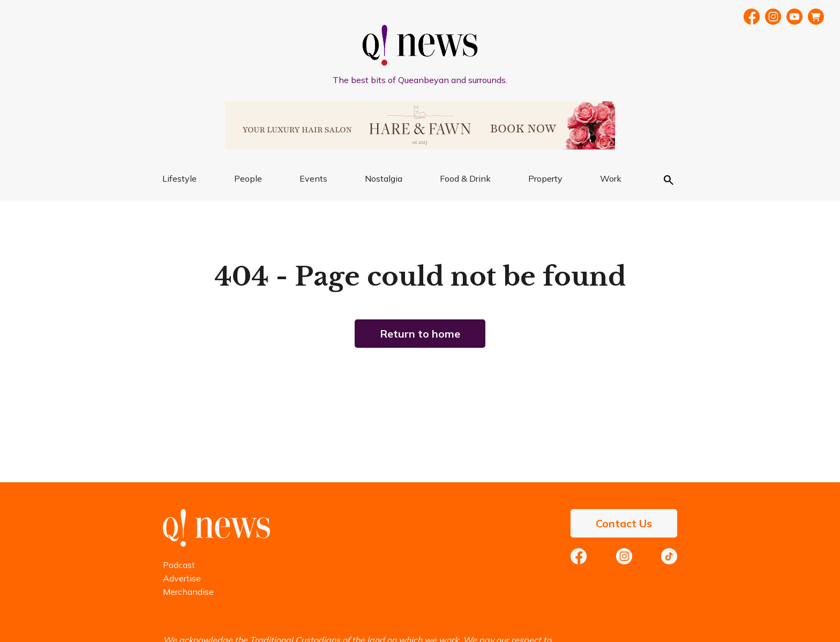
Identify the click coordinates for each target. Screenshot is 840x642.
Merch (816, 17)
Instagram (624, 556)
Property (545, 178)
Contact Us (624, 523)
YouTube (794, 17)
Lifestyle (179, 178)
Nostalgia (384, 178)
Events (313, 178)
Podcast (179, 565)
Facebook (752, 17)
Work (611, 178)
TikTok (669, 556)
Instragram (773, 17)
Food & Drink (465, 178)
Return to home (420, 334)
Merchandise (188, 592)
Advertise (182, 578)
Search (669, 180)
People (248, 178)
